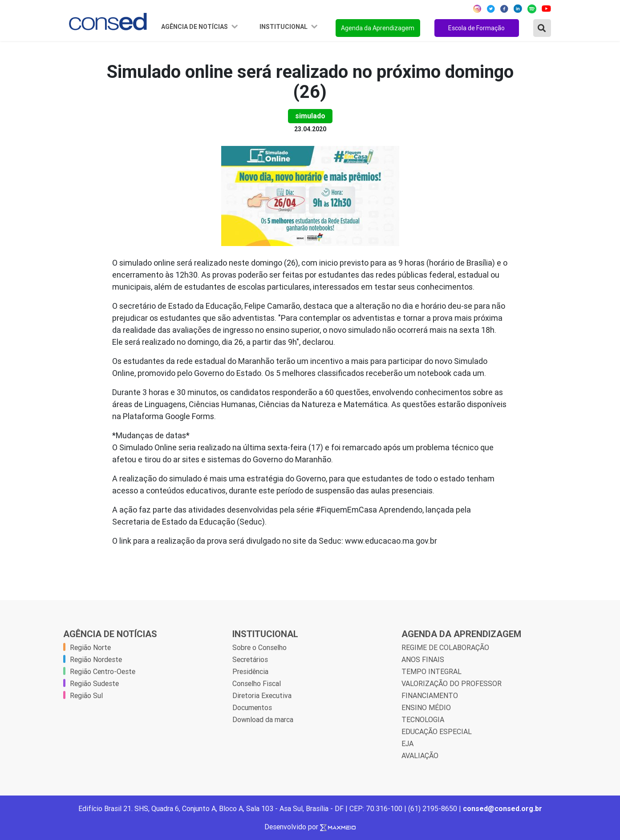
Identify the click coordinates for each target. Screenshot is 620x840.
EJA (407, 743)
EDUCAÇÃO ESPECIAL (437, 731)
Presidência (250, 671)
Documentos (252, 707)
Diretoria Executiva (262, 695)
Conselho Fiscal (257, 683)
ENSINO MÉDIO (426, 707)
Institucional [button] (284, 27)
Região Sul (86, 695)
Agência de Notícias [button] (195, 27)
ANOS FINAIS (423, 659)
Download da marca (263, 719)
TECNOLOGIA (423, 719)
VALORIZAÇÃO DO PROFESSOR (452, 683)
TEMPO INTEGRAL (432, 671)
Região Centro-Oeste (103, 671)
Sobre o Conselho (259, 647)
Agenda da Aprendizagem (378, 28)
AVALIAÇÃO (420, 755)
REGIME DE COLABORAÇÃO (445, 647)
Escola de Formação (476, 28)
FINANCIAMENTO (430, 695)
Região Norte (90, 647)
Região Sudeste (94, 683)
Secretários (250, 659)
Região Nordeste (96, 659)
